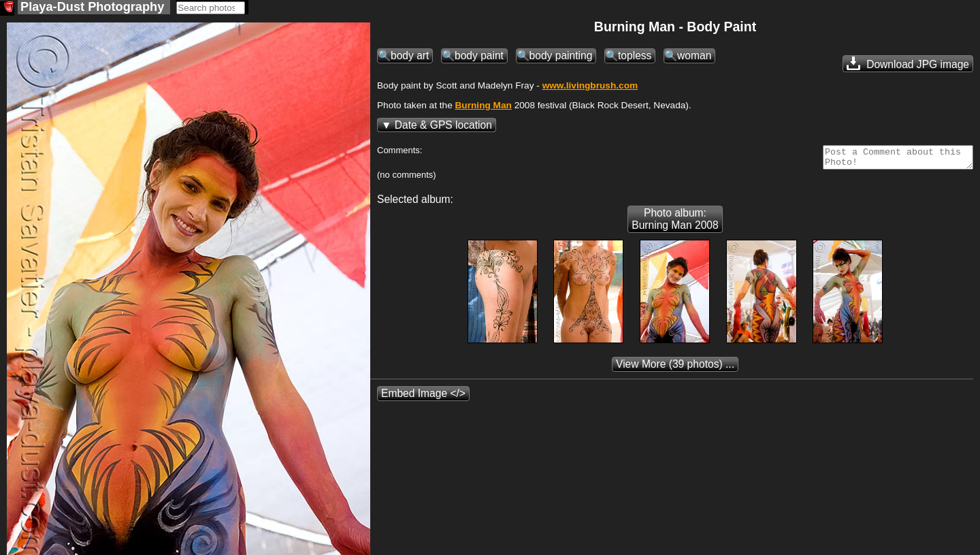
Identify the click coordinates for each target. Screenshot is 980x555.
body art (410, 57)
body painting (561, 57)
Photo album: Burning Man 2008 (675, 224)
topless (635, 57)
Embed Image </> (423, 399)
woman (694, 57)
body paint (479, 57)
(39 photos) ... (675, 369)
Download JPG (908, 65)
